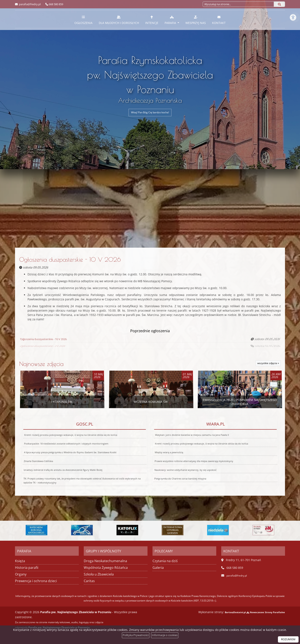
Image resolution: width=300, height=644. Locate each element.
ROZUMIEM (287, 639)
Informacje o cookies (166, 635)
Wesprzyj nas (196, 20)
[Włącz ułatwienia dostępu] (293, 7)
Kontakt (219, 20)
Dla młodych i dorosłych (119, 20)
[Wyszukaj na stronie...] (238, 4)
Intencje (152, 20)
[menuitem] (83, 19)
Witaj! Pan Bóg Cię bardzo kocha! (150, 113)
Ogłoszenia (83, 20)
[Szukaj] (279, 4)
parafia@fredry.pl (29, 4)
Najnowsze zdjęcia (41, 363)
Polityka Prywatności (134, 635)
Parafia (171, 20)
